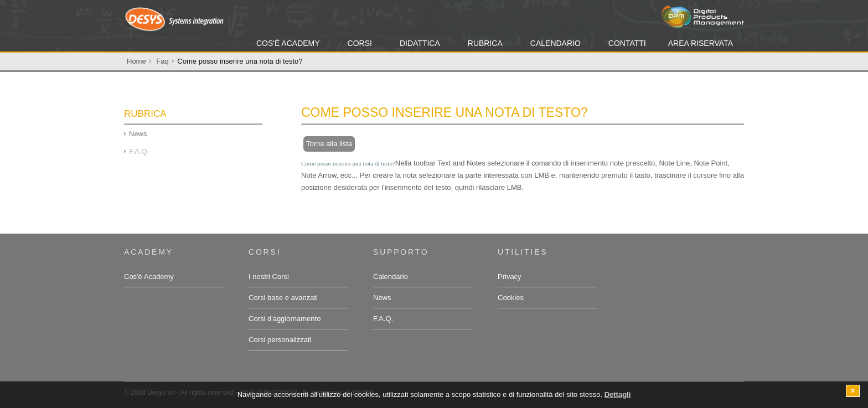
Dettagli (618, 396)
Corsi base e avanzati (283, 298)
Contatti (627, 43)
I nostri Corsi (269, 277)
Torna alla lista (329, 144)
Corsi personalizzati (280, 340)
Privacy (510, 277)
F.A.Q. (383, 319)
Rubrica (485, 43)
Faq (162, 61)
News (138, 134)
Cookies (511, 298)
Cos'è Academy (288, 43)
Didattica (420, 43)
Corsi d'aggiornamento (285, 319)
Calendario (556, 43)
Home (136, 61)
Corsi (360, 43)
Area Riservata (701, 43)
